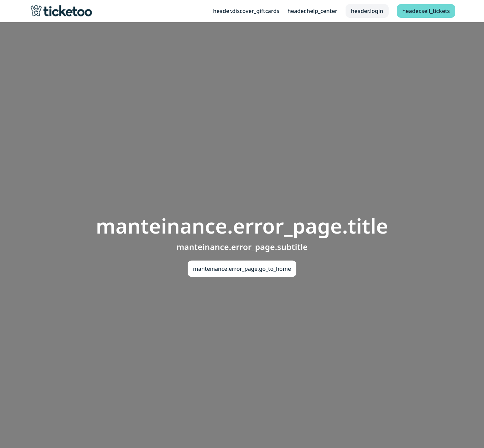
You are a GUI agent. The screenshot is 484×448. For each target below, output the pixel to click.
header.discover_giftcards (246, 11)
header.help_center (312, 11)
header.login (367, 11)
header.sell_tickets (426, 11)
